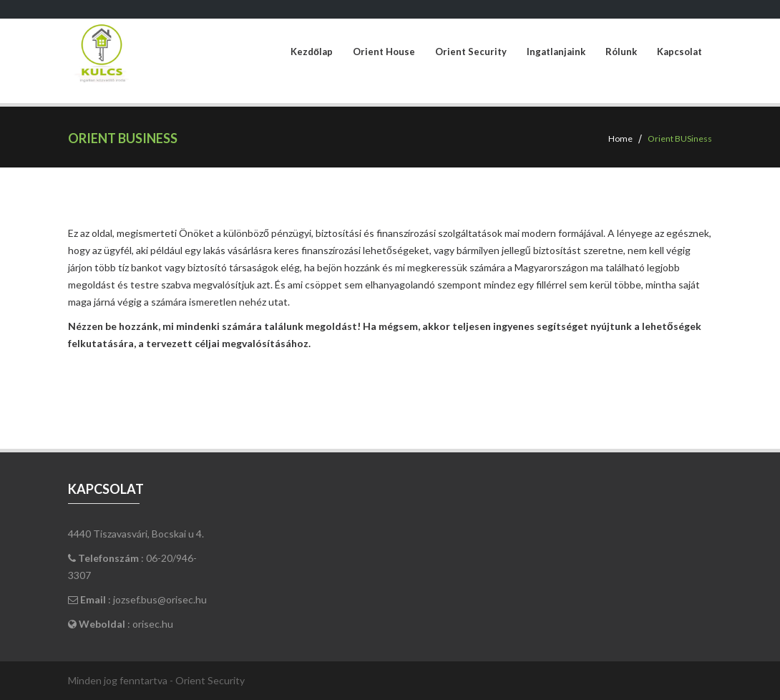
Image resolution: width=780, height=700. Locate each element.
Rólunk (621, 52)
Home (620, 138)
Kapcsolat (679, 52)
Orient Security (471, 52)
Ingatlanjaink (556, 52)
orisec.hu (153, 624)
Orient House (384, 52)
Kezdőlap (312, 52)
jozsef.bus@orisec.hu (160, 599)
